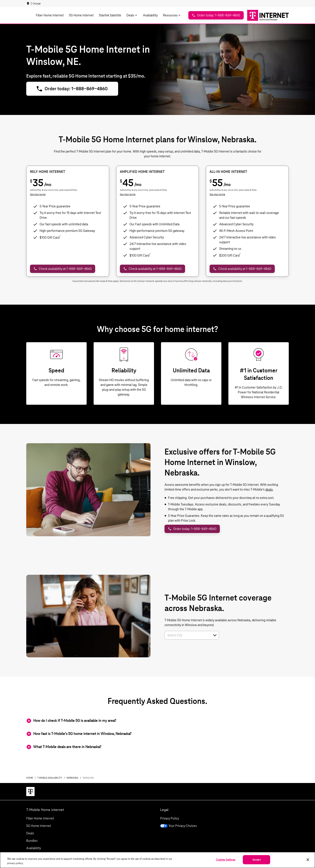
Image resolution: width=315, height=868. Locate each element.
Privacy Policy (170, 818)
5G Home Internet (39, 826)
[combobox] (187, 635)
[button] (215, 635)
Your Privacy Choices (178, 826)
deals (269, 490)
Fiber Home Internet (40, 818)
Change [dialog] (37, 3)
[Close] (308, 860)
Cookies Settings (226, 860)
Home (30, 778)
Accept (256, 860)
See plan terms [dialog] (38, 194)
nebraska (72, 778)
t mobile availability (50, 778)
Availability (34, 848)
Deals (30, 833)
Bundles (32, 841)
